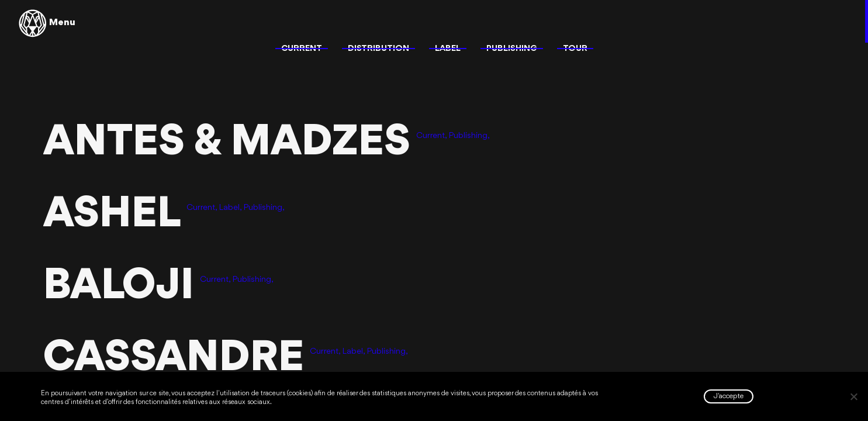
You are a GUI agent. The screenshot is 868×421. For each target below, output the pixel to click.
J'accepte (729, 396)
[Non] (853, 396)
